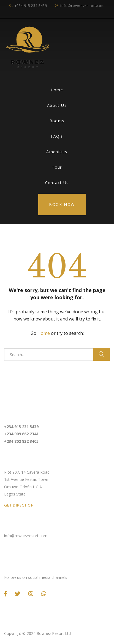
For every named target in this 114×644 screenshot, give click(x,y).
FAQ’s (57, 136)
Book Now (62, 204)
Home (57, 90)
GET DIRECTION (19, 505)
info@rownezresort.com (82, 6)
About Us (57, 105)
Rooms (57, 121)
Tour (57, 167)
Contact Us (57, 183)
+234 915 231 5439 (31, 6)
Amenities (57, 152)
